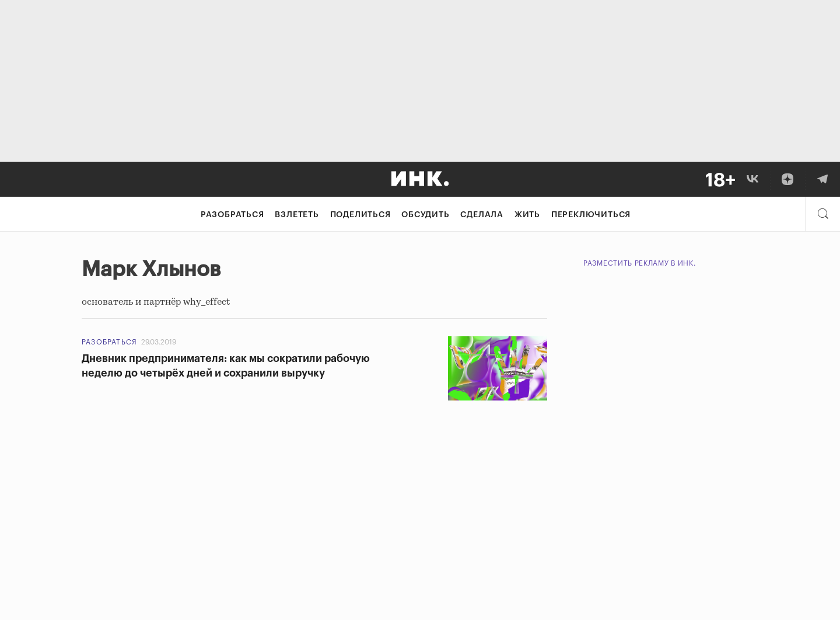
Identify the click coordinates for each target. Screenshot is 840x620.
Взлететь (297, 215)
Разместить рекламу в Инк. (640, 263)
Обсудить (425, 215)
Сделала (482, 215)
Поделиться (360, 215)
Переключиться (591, 215)
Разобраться (232, 215)
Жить (527, 215)
